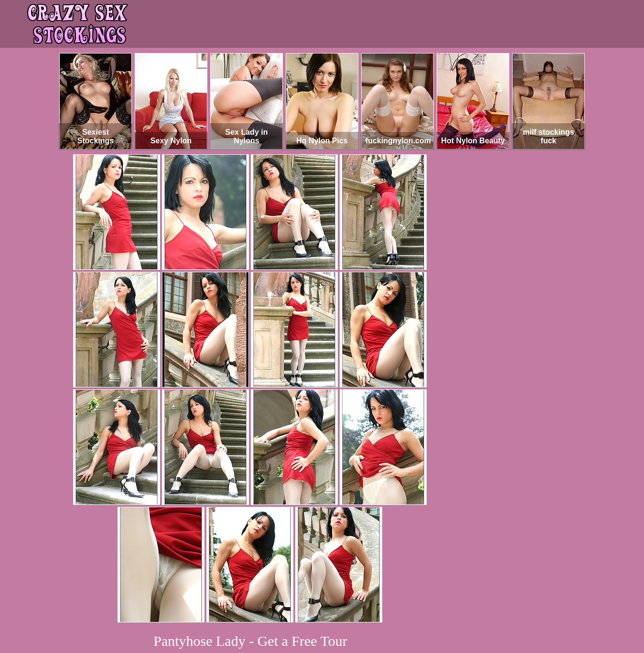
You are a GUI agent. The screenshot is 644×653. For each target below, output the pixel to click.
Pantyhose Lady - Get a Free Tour (250, 641)
